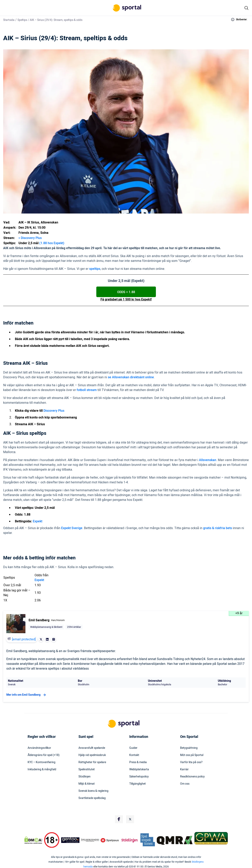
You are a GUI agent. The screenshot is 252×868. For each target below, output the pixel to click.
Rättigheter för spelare (92, 762)
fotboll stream (87, 390)
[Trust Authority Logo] (70, 840)
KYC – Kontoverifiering (42, 762)
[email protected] (24, 639)
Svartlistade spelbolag (92, 798)
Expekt (38, 521)
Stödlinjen (84, 777)
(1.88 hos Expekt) (52, 243)
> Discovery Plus (30, 238)
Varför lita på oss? (191, 762)
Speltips (22, 20)
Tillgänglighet (138, 784)
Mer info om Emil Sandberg (27, 695)
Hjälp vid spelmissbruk (92, 755)
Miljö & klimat (87, 784)
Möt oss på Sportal (192, 755)
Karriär (184, 769)
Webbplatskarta (139, 769)
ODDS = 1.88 (126, 292)
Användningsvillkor (39, 748)
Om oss (185, 784)
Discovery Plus (54, 411)
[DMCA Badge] (33, 840)
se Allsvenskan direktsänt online (131, 377)
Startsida (9, 20)
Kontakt (134, 755)
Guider (133, 748)
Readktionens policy (192, 777)
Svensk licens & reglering (93, 791)
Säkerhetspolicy (139, 777)
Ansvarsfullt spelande (92, 748)
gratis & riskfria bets (218, 528)
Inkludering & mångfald (42, 769)
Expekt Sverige (72, 528)
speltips (95, 269)
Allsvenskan (208, 460)
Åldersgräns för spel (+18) (44, 755)
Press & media (138, 762)
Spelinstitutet (87, 769)
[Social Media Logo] (119, 819)
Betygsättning (189, 748)
